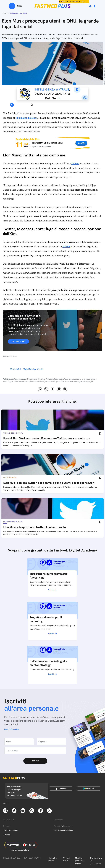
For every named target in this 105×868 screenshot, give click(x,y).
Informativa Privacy (52, 859)
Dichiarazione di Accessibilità (96, 861)
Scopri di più (19, 341)
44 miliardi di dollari (26, 118)
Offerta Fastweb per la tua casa (72, 2)
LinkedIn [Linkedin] (40, 389)
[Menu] (15, 6)
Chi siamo (7, 826)
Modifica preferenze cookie (80, 861)
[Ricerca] (90, 6)
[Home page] (52, 6)
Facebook (53, 389)
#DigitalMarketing (29, 369)
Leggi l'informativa (11, 729)
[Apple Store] (61, 789)
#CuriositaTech (16, 369)
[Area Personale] (94, 6)
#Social (40, 369)
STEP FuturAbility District (63, 830)
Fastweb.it (7, 835)
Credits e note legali (10, 830)
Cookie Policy (66, 859)
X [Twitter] (46, 389)
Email (65, 389)
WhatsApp (59, 389)
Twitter (75, 163)
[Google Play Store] (89, 789)
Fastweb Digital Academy (63, 826)
